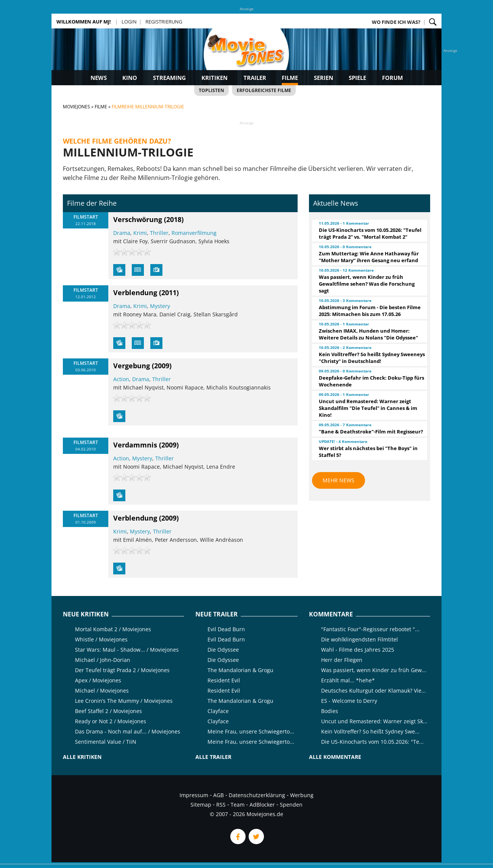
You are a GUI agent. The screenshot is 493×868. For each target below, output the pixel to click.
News (99, 78)
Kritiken (215, 78)
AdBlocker (262, 805)
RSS (221, 805)
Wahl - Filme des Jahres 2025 (358, 650)
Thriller (159, 233)
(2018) (174, 219)
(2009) (162, 366)
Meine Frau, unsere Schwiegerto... (251, 731)
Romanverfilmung (194, 233)
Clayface (218, 711)
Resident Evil (224, 680)
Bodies (330, 711)
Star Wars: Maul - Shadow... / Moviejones (127, 650)
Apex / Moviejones (98, 680)
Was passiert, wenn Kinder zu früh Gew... (374, 670)
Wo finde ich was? (396, 22)
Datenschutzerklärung (257, 795)
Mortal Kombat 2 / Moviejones (113, 629)
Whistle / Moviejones (101, 639)
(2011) (169, 292)
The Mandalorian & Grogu (240, 670)
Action (121, 379)
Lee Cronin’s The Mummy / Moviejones (124, 701)
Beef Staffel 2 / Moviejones (108, 711)
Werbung (302, 795)
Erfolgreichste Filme (264, 90)
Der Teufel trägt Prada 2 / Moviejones (122, 670)
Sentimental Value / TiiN (106, 742)
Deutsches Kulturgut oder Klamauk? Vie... (374, 690)
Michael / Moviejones (102, 690)
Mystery (160, 306)
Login (129, 22)
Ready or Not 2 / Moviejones (111, 721)
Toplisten (211, 90)
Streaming (169, 78)
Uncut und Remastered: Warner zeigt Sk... (374, 721)
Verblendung (135, 292)
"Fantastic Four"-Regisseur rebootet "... (370, 629)
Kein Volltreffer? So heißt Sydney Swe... (370, 731)
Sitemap (201, 805)
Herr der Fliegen (342, 660)
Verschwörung (138, 219)
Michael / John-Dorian (103, 660)
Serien (324, 78)
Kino (130, 78)
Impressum (194, 795)
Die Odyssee (223, 650)
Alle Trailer (213, 757)
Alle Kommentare (335, 757)
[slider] (132, 252)
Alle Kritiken (82, 757)
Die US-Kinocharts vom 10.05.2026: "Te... (372, 742)
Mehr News (339, 480)
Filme (290, 78)
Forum (392, 78)
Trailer (255, 78)
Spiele (357, 78)
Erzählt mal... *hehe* (348, 680)
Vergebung (132, 366)
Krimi (140, 233)
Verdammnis (135, 445)
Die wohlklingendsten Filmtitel (360, 639)
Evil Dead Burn (226, 629)
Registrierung (164, 22)
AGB (218, 795)
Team (238, 805)
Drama (122, 233)
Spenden (291, 805)
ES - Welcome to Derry (349, 701)
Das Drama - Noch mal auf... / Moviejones (128, 731)
